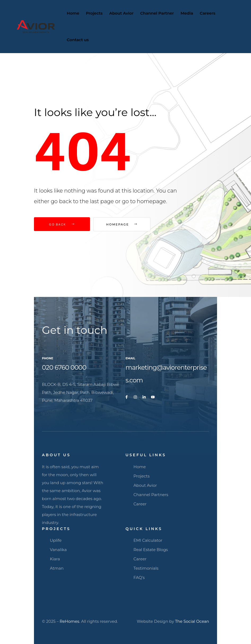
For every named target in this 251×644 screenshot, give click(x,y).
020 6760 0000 (64, 367)
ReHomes (70, 621)
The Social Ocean (192, 621)
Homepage (124, 224)
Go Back (62, 224)
